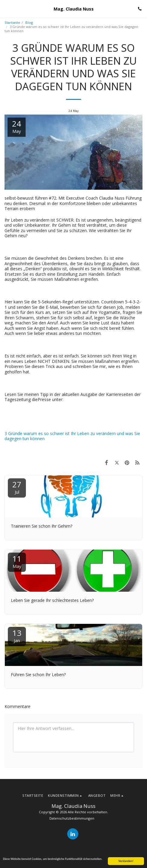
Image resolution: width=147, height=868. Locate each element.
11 (17, 561)
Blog (29, 22)
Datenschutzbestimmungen (72, 818)
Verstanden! (126, 861)
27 (17, 487)
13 (17, 635)
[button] (7, 9)
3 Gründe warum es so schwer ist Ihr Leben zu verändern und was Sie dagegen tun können (72, 436)
